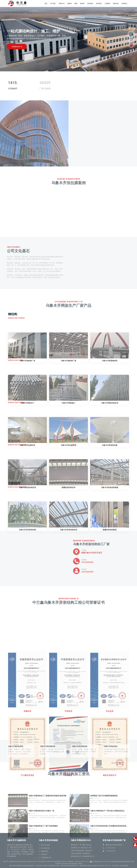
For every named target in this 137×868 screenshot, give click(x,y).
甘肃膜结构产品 (17, 47)
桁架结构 (90, 3)
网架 (76, 3)
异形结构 (99, 3)
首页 (46, 3)
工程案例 (107, 3)
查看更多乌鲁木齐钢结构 (16, 318)
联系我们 (124, 3)
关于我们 (53, 3)
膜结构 (82, 3)
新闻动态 (116, 3)
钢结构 (69, 3)
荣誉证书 (62, 3)
